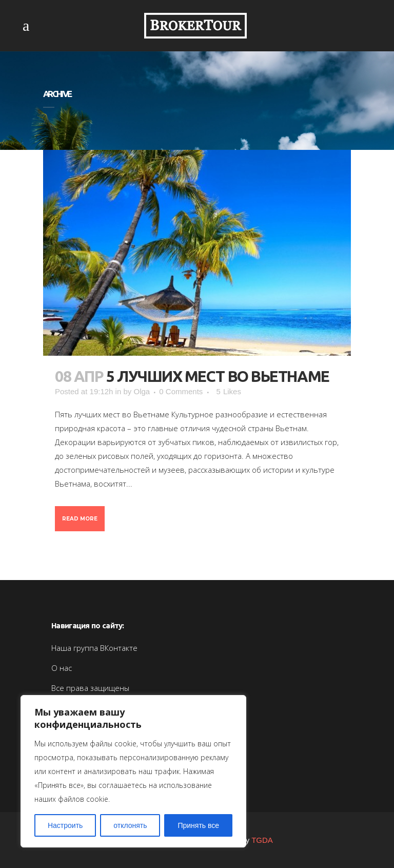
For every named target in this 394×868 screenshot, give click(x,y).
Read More (80, 519)
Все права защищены (90, 688)
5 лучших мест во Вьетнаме (218, 376)
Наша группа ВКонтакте (94, 648)
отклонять (130, 825)
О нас (62, 668)
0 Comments (181, 391)
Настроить (65, 825)
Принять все (198, 825)
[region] (133, 771)
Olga (142, 391)
